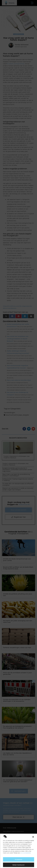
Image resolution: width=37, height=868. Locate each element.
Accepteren (19, 859)
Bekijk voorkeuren (19, 865)
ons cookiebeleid (25, 853)
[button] (33, 837)
